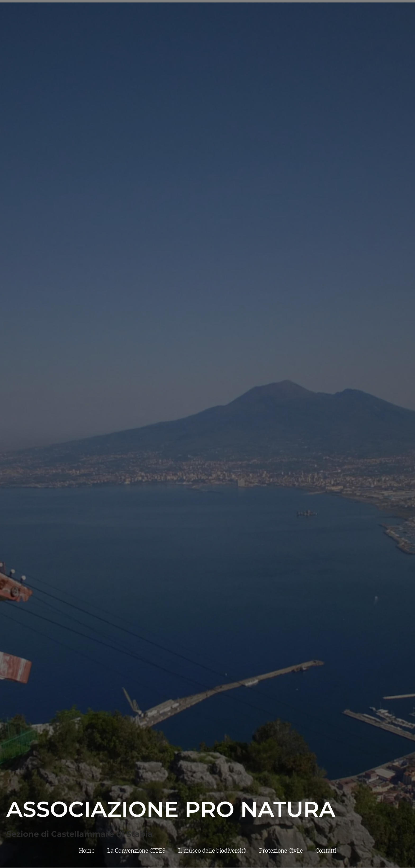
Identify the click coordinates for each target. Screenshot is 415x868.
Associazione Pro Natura (171, 809)
